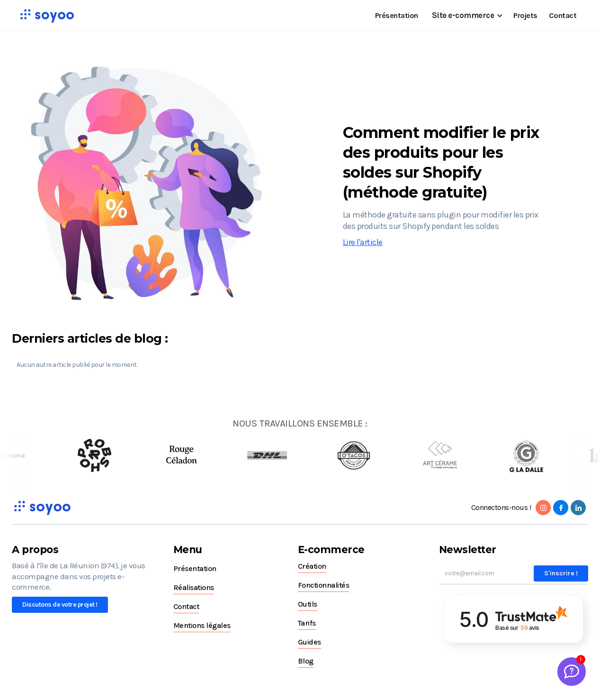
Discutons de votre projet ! (60, 605)
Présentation (397, 15)
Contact (563, 15)
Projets (525, 15)
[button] (466, 15)
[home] (47, 16)
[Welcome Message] (572, 672)
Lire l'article (363, 242)
